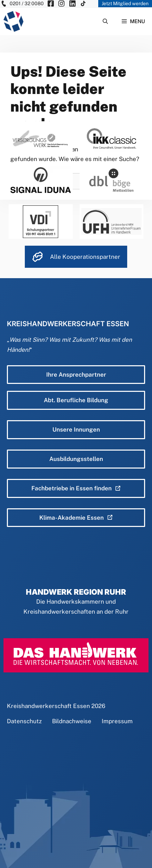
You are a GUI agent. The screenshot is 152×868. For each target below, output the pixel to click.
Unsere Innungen (76, 430)
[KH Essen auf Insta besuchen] (61, 4)
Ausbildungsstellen (76, 459)
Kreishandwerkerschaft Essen (48, 706)
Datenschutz (24, 721)
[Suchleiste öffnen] (105, 21)
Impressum (117, 721)
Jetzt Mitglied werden (125, 3)
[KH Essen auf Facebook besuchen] (51, 4)
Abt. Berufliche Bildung (76, 400)
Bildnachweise (72, 721)
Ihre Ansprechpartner (76, 375)
